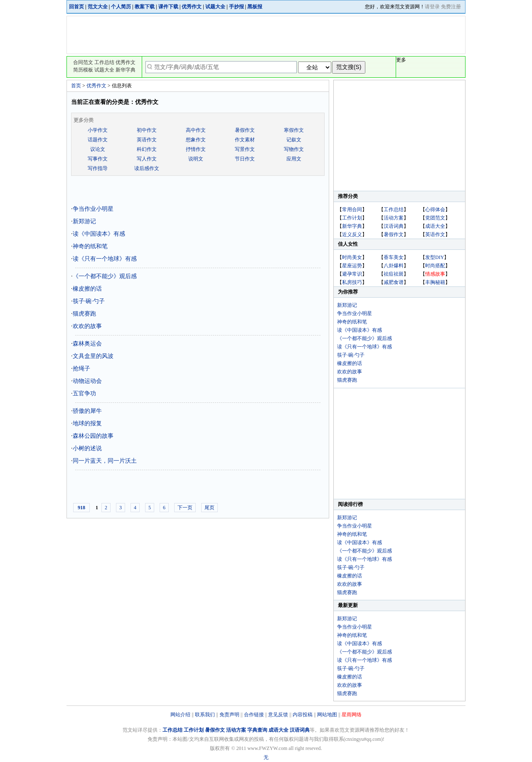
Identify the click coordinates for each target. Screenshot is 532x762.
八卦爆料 (394, 266)
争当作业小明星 (93, 209)
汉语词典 (394, 226)
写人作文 (147, 159)
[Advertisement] (266, 35)
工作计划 (352, 218)
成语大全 (435, 226)
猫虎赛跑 (84, 314)
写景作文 (245, 149)
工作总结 (104, 62)
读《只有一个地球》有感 (105, 259)
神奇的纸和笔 (90, 246)
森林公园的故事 (93, 436)
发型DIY (435, 257)
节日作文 (245, 159)
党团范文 (435, 218)
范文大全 (98, 7)
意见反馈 (278, 715)
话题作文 (98, 140)
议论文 (98, 149)
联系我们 (205, 715)
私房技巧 (352, 282)
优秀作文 (192, 7)
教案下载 (145, 7)
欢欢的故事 (87, 326)
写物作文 (294, 149)
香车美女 (394, 257)
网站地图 (327, 715)
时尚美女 (352, 257)
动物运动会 (87, 381)
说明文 (196, 159)
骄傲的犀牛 (87, 411)
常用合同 (352, 210)
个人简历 (121, 7)
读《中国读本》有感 (99, 234)
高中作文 (196, 130)
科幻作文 (147, 149)
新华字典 (126, 70)
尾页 (209, 508)
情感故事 (435, 274)
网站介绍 (180, 715)
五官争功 (84, 393)
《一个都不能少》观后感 (105, 276)
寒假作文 (294, 130)
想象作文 (196, 140)
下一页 (185, 508)
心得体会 (435, 210)
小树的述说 (87, 448)
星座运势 (352, 266)
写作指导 (98, 168)
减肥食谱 (394, 282)
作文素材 (245, 140)
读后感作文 (147, 168)
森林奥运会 (87, 344)
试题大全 (215, 7)
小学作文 (98, 130)
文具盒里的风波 (93, 356)
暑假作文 (245, 130)
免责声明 (229, 715)
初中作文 (147, 130)
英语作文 (147, 140)
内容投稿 (303, 715)
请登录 (432, 7)
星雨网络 (352, 715)
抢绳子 (81, 369)
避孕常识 (352, 274)
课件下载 (168, 7)
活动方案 (394, 218)
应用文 (294, 159)
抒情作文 (196, 149)
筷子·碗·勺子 (89, 301)
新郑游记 (84, 221)
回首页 (76, 7)
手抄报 (236, 7)
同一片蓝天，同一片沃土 (105, 461)
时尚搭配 (435, 266)
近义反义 (352, 234)
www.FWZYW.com (267, 748)
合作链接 (254, 715)
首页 (76, 86)
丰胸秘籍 (435, 282)
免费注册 (451, 7)
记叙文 (294, 140)
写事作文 (98, 159)
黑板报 (255, 7)
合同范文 (83, 62)
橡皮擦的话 (87, 289)
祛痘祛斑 (394, 274)
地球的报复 (87, 423)
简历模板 (83, 70)
